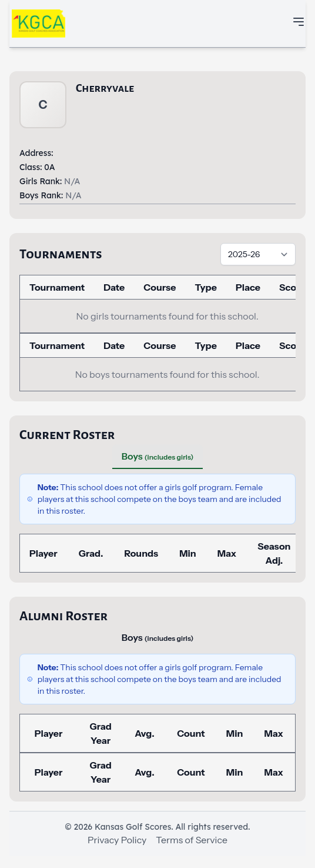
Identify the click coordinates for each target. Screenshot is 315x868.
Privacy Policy (117, 840)
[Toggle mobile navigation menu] (299, 22)
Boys (157, 456)
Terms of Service (192, 840)
